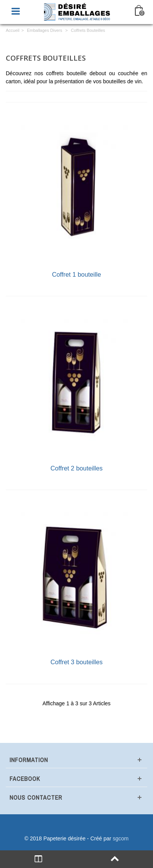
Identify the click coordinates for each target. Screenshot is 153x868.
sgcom (121, 838)
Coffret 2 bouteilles (76, 468)
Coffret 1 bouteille (76, 274)
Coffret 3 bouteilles (76, 662)
